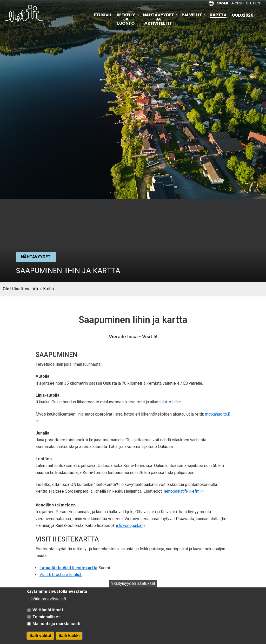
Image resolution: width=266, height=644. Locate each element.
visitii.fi (31, 289)
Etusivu (103, 15)
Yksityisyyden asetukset (133, 588)
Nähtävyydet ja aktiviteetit (158, 19)
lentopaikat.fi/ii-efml (184, 491)
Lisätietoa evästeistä (47, 603)
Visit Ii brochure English (61, 575)
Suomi (222, 3)
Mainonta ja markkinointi (56, 628)
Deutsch (254, 3)
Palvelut (192, 15)
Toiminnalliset (46, 621)
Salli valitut (40, 640)
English (237, 3)
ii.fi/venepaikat (131, 526)
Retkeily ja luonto (126, 19)
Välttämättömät (48, 614)
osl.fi (175, 402)
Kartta (218, 15)
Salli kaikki (69, 640)
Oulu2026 (244, 15)
